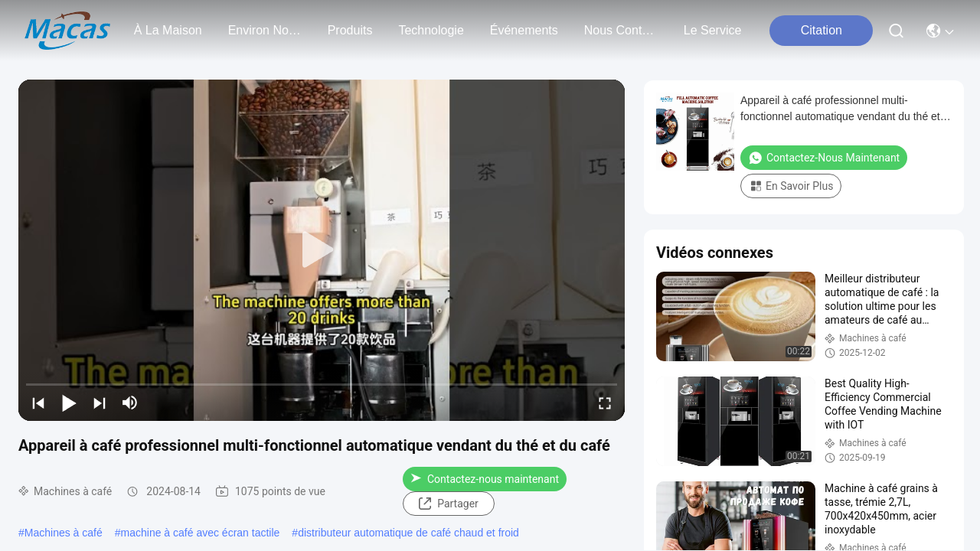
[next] (100, 403)
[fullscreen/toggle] (605, 403)
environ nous (265, 30)
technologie (431, 30)
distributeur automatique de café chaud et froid (408, 533)
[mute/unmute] (130, 403)
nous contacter (621, 30)
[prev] (38, 403)
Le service (713, 30)
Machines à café (64, 533)
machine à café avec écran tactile (201, 533)
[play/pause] (69, 403)
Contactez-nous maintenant (485, 479)
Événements (524, 30)
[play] (322, 250)
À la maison (168, 30)
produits (350, 30)
